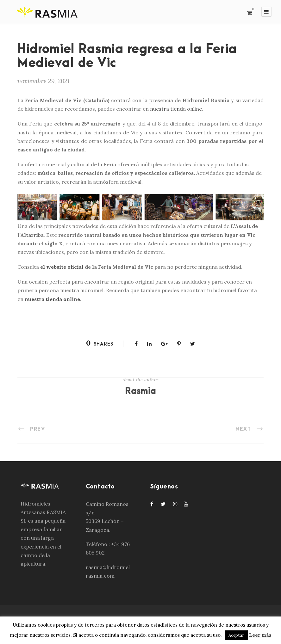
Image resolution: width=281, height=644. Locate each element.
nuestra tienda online (176, 109)
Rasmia (140, 391)
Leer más (260, 635)
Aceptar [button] (236, 635)
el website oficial (62, 267)
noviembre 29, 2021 (44, 81)
